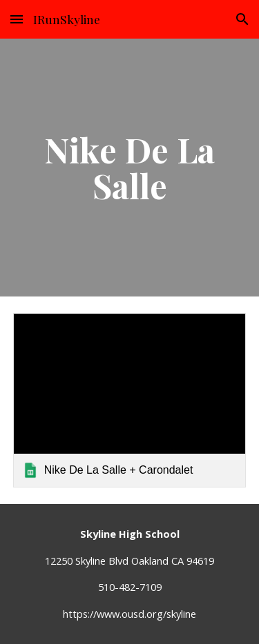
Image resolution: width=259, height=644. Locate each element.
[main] (130, 168)
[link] (130, 400)
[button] (17, 19)
